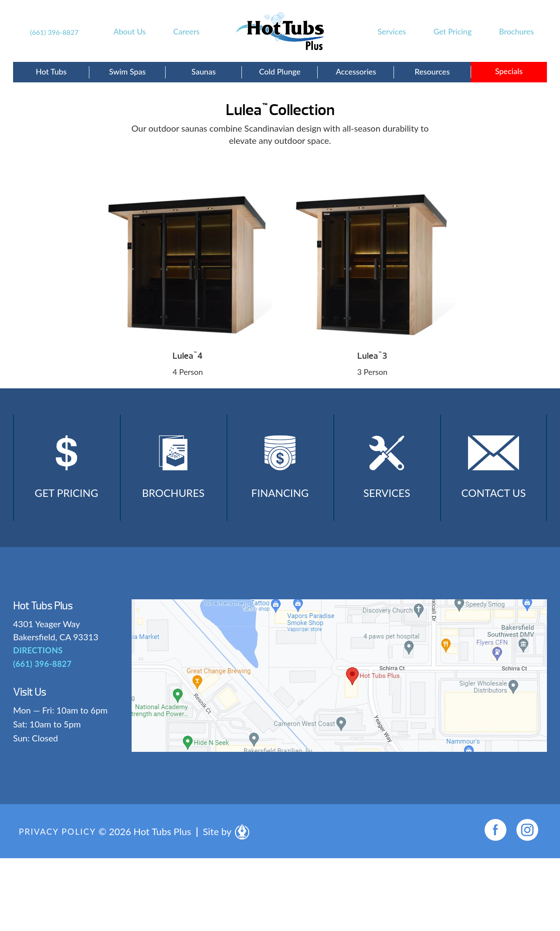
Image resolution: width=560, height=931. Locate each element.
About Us (129, 31)
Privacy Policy (59, 839)
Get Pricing (453, 31)
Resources (432, 71)
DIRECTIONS (37, 658)
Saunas (204, 71)
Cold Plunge (280, 71)
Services (392, 31)
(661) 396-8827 (54, 32)
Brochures (516, 31)
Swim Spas (127, 71)
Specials (509, 71)
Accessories (356, 71)
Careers (187, 31)
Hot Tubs (51, 71)
